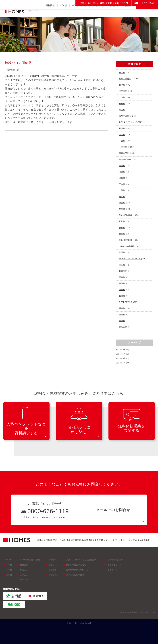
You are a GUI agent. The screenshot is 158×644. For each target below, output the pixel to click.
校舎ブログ (54, 565)
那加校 (122, 221)
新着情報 (50, 13)
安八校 (122, 184)
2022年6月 (121, 363)
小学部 (63, 13)
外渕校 (122, 315)
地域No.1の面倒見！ (20, 63)
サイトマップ (113, 570)
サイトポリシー (114, 565)
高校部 (87, 13)
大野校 (122, 190)
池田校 (122, 252)
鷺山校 (122, 110)
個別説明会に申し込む (76, 565)
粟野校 (122, 283)
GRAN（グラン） (127, 122)
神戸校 (122, 128)
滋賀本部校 (124, 153)
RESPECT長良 (126, 302)
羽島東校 (123, 91)
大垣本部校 (124, 116)
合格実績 (101, 13)
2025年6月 (121, 354)
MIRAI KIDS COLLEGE (130, 259)
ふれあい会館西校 (127, 246)
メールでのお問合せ (147, 3)
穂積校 (122, 104)
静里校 (122, 209)
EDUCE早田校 (126, 240)
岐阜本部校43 (125, 79)
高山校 (122, 135)
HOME (9, 560)
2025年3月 (121, 358)
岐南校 (122, 73)
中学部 (75, 13)
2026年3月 (121, 349)
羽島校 (122, 277)
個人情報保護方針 (115, 560)
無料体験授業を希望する (77, 570)
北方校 (122, 97)
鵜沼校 (122, 265)
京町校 (122, 290)
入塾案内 (115, 13)
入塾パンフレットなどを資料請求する (83, 560)
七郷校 (122, 172)
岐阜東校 (123, 271)
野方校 (122, 203)
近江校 (122, 197)
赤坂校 (122, 228)
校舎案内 (129, 13)
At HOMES (25, 580)
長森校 (122, 308)
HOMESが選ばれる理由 (31, 560)
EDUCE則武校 (126, 215)
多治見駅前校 (125, 159)
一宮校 (122, 141)
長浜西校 (123, 327)
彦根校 (122, 178)
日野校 (122, 296)
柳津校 (122, 85)
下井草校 (123, 147)
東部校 (122, 234)
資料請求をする (147, 12)
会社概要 (53, 570)
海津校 (122, 166)
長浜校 (122, 321)
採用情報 (53, 575)
